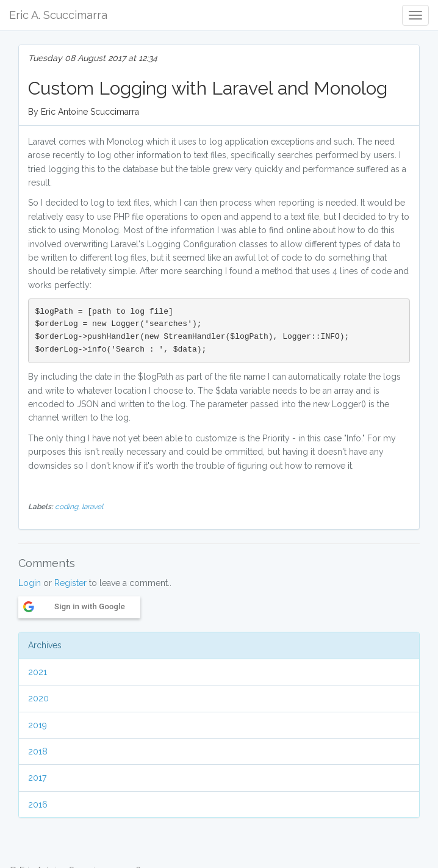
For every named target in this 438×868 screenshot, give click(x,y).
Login (30, 583)
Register (70, 583)
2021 (38, 672)
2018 (38, 751)
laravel (92, 507)
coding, (68, 507)
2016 (38, 805)
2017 (37, 778)
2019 (38, 725)
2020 (38, 698)
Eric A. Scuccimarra (58, 15)
